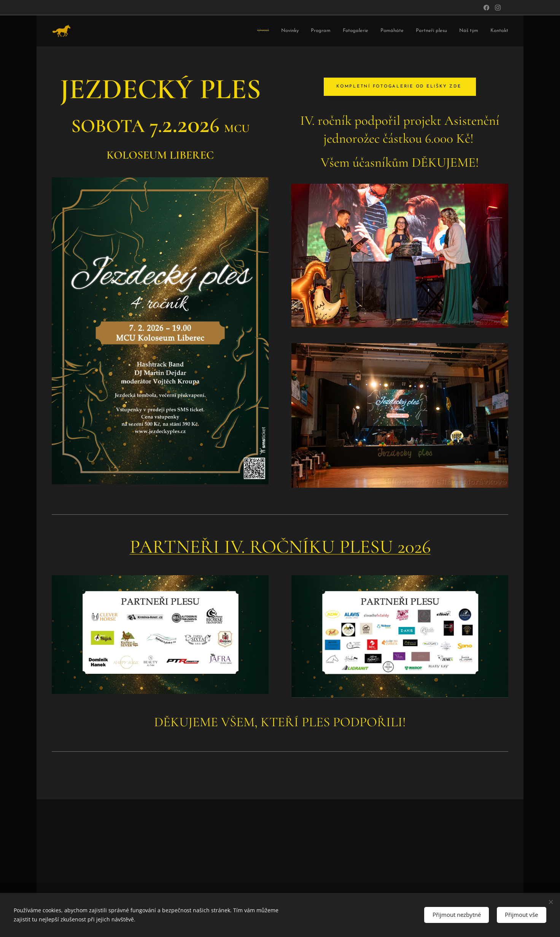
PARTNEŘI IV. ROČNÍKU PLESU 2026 (280, 547)
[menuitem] (169, 31)
